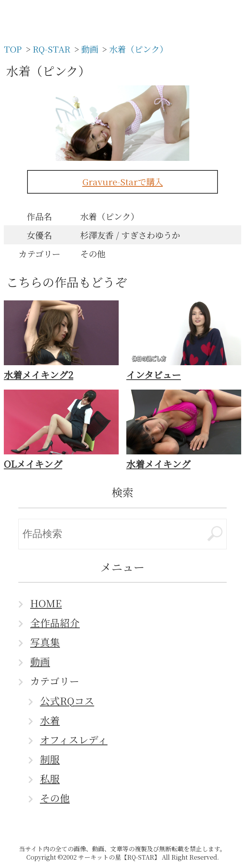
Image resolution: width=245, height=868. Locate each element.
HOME (46, 603)
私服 (50, 778)
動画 (40, 661)
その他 (55, 798)
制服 (50, 759)
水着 (50, 720)
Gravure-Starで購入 (123, 181)
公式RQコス (67, 701)
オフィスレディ (74, 740)
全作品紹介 (55, 623)
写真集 (45, 642)
